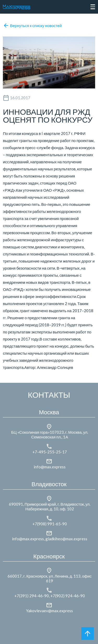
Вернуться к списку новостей (32, 25)
